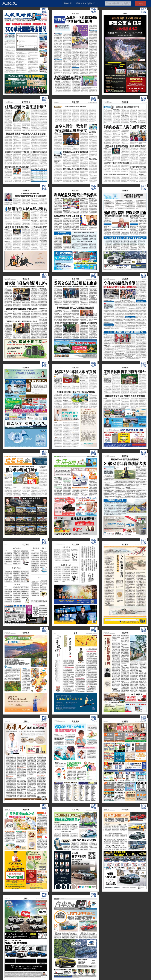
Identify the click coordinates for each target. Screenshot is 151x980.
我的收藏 (68, 3)
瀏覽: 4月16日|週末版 (85, 3)
